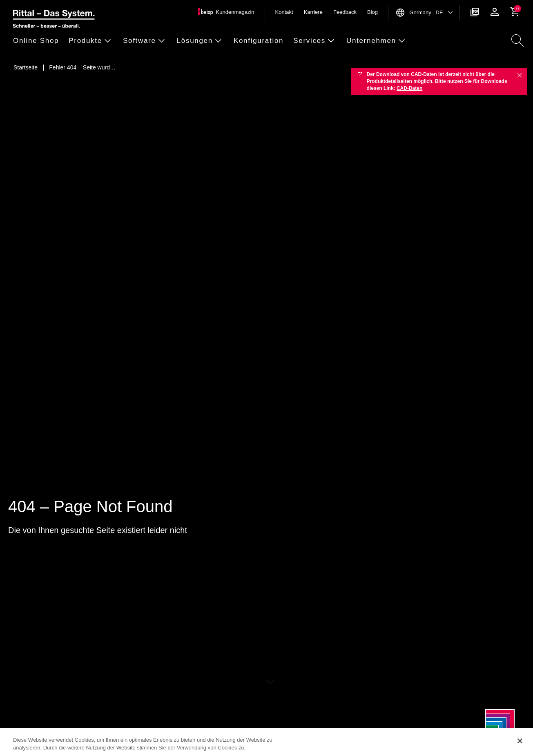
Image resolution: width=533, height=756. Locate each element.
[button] (38, 41)
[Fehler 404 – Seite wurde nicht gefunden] (82, 67)
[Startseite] (26, 67)
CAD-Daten (409, 88)
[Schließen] (520, 741)
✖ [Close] (520, 75)
